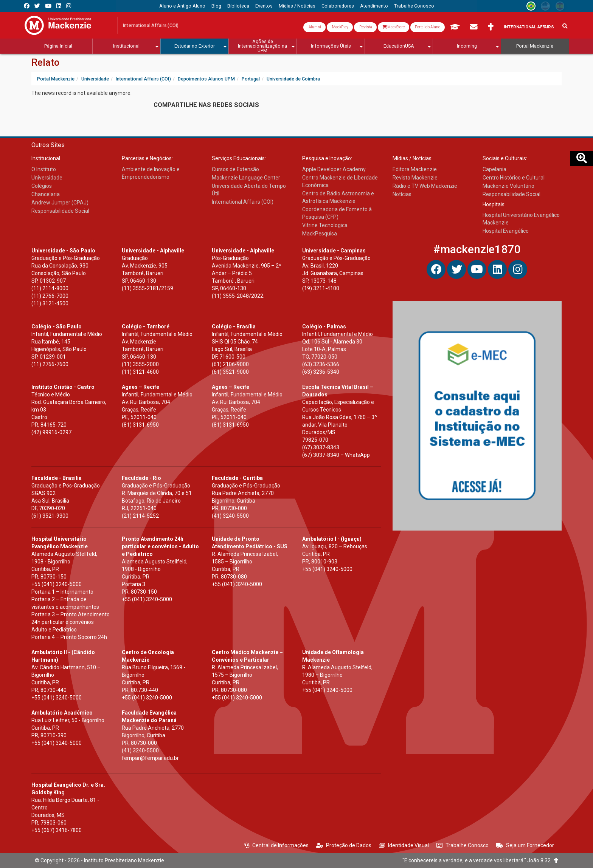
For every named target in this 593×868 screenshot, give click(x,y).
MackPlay (340, 27)
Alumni (314, 27)
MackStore (394, 27)
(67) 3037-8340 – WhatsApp (336, 455)
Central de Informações (276, 845)
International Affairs (529, 27)
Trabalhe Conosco (463, 845)
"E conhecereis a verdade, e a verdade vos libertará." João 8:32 (480, 860)
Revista (365, 27)
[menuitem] (182, 6)
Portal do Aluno (428, 27)
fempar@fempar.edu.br (150, 758)
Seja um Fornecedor (525, 845)
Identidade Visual (404, 845)
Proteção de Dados (344, 845)
